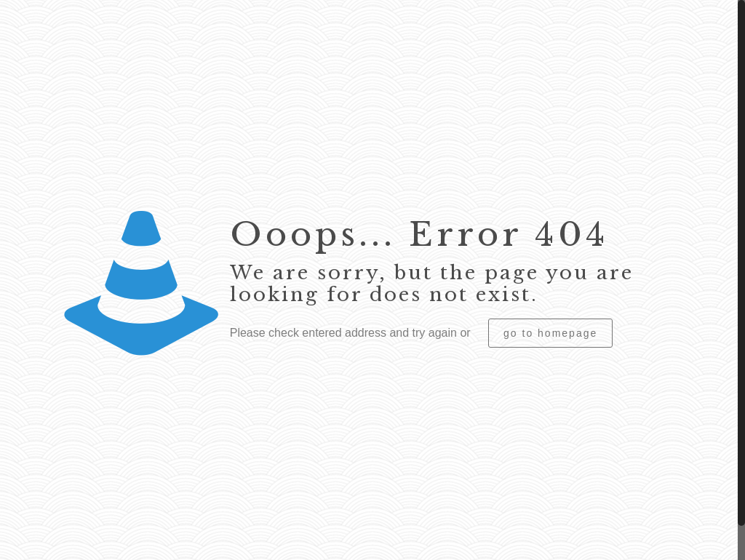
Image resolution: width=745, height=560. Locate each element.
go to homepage (550, 333)
